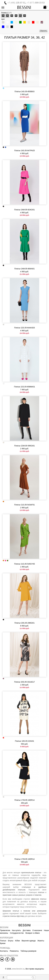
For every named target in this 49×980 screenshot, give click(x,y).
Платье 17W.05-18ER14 (25, 800)
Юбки (17, 941)
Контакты (4, 951)
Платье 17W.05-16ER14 (25, 859)
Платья (3, 941)
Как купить (16, 930)
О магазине (37, 930)
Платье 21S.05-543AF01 (24, 505)
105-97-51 (17, 3)
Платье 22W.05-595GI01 (24, 446)
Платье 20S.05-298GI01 (25, 623)
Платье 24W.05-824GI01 (24, 210)
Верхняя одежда (29, 941)
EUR (9, 13)
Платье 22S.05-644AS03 (25, 328)
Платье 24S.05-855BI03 (24, 91)
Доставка (27, 930)
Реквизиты (14, 951)
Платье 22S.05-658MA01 (24, 387)
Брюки (3, 943)
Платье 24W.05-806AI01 (24, 269)
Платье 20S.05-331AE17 (25, 682)
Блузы (11, 941)
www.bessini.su (18, 969)
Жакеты (41, 941)
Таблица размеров (28, 951)
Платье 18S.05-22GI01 (24, 741)
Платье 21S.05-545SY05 (25, 564)
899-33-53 (36, 3)
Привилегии (5, 930)
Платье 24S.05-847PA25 (24, 151)
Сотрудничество (17, 933)
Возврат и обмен (33, 933)
